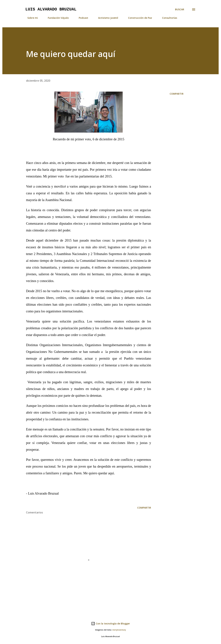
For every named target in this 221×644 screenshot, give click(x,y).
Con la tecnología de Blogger (110, 624)
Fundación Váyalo (56, 18)
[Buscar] (180, 9)
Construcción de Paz (138, 18)
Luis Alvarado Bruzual (51, 9)
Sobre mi (31, 18)
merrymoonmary (119, 630)
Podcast (81, 18)
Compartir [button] (177, 94)
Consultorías (168, 18)
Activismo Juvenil (106, 18)
